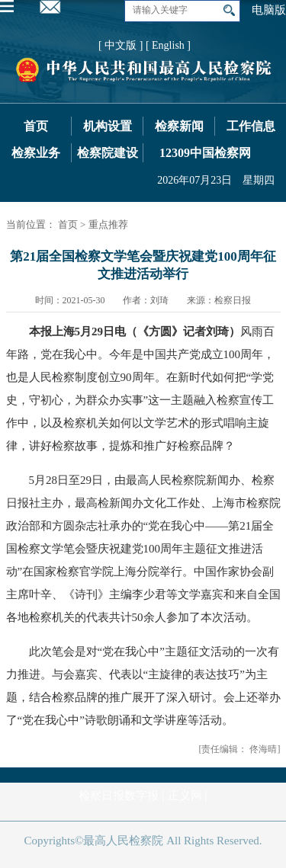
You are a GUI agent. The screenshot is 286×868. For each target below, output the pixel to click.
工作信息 (251, 126)
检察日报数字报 (119, 796)
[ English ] (168, 45)
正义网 (185, 796)
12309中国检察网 (205, 153)
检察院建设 (108, 153)
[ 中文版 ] (121, 45)
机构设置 (108, 126)
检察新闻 (179, 126)
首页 (36, 126)
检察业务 (36, 153)
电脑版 (269, 10)
